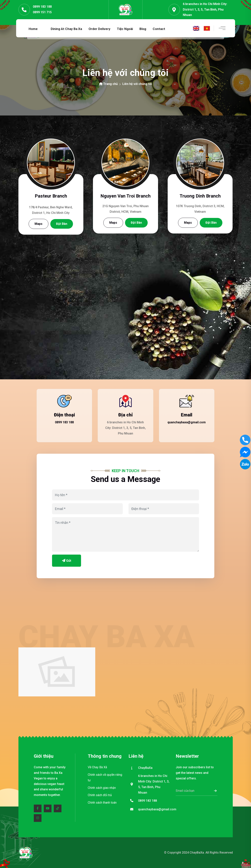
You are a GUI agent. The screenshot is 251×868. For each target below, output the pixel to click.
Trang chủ (108, 84)
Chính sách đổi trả (100, 795)
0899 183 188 (42, 7)
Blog (143, 29)
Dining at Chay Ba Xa (66, 29)
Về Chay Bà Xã (97, 767)
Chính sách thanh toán (102, 803)
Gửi (67, 561)
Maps (39, 224)
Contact (159, 29)
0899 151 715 (42, 12)
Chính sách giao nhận (102, 788)
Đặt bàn (62, 224)
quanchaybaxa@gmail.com (187, 422)
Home (33, 29)
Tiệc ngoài (125, 29)
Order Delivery (99, 29)
